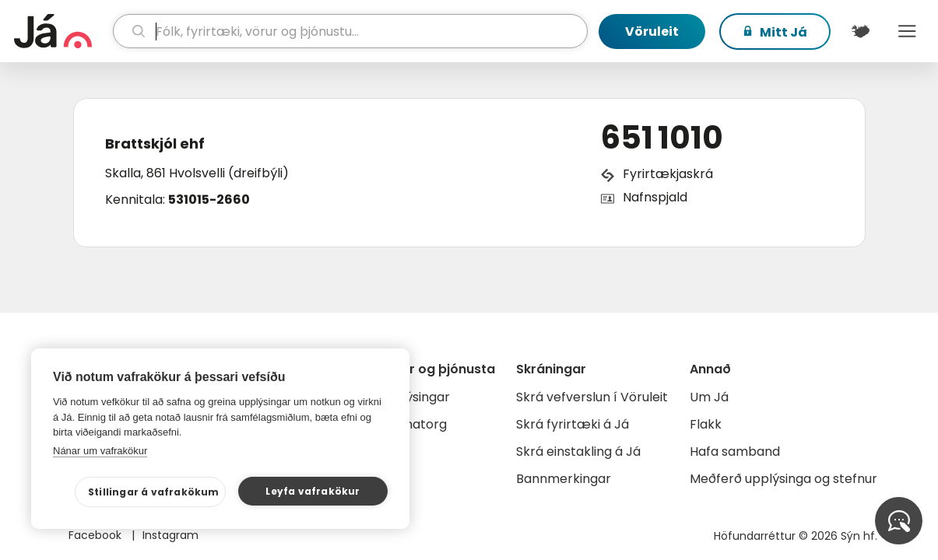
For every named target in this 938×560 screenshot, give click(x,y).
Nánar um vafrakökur (100, 451)
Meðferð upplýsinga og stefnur (783, 479)
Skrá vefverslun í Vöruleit (592, 397)
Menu (907, 31)
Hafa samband (735, 451)
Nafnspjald (655, 197)
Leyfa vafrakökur (313, 491)
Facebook (97, 535)
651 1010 (662, 138)
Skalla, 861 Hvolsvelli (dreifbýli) (197, 173)
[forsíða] (61, 31)
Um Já (709, 397)
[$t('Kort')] (860, 31)
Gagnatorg (413, 424)
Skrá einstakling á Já (578, 451)
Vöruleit (652, 31)
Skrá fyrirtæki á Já (573, 424)
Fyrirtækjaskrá (668, 174)
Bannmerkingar (564, 479)
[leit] (350, 31)
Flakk (706, 424)
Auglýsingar (415, 397)
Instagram (170, 535)
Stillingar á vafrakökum (154, 492)
